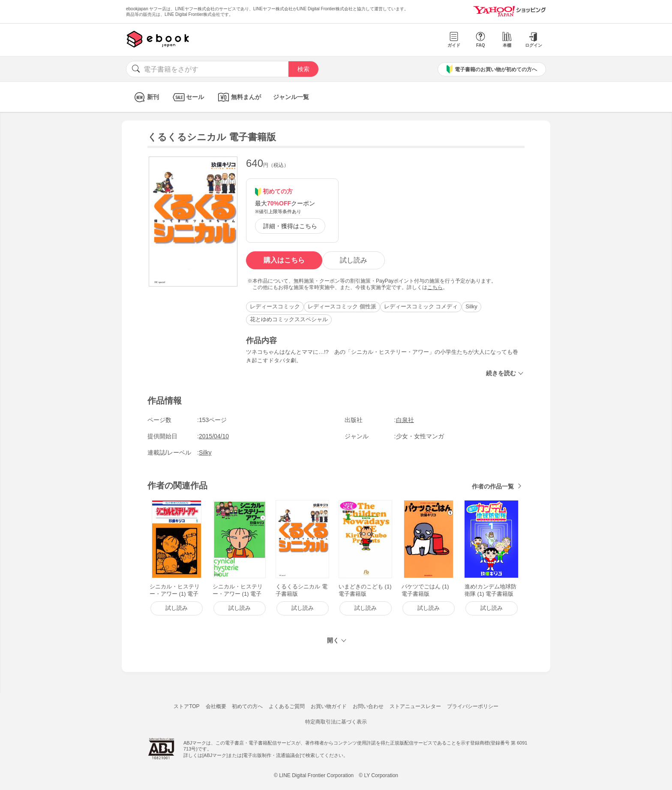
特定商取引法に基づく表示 (336, 722)
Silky (471, 306)
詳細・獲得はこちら (290, 226)
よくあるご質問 (287, 706)
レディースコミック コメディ (421, 306)
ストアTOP (186, 706)
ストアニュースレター (415, 706)
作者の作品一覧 (493, 486)
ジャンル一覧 (291, 97)
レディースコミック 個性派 (342, 306)
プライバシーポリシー (473, 706)
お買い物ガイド (329, 706)
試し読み (354, 260)
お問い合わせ (368, 706)
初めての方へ (247, 706)
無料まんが (238, 97)
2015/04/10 (214, 436)
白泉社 (405, 420)
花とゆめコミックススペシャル (289, 319)
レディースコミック (275, 306)
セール (187, 97)
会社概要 (216, 706)
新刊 (145, 97)
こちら (435, 287)
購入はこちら (284, 260)
